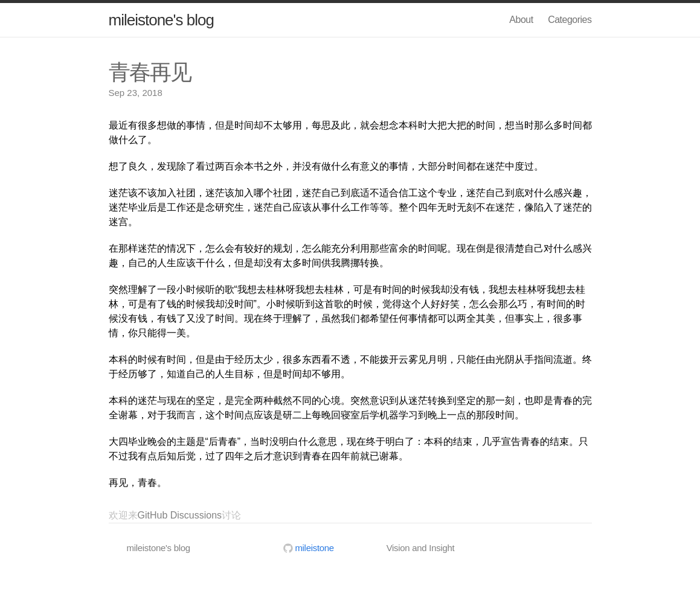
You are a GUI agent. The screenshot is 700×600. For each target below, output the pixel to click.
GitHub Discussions (180, 515)
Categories (570, 20)
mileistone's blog (161, 20)
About (521, 20)
